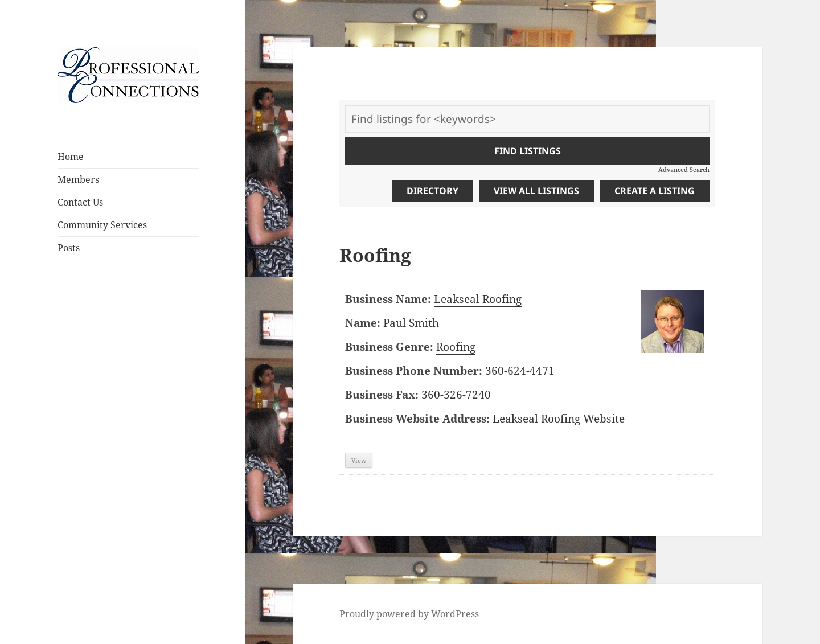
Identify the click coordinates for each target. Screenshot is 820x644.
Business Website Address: (417, 419)
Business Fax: (382, 395)
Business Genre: (389, 347)
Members (78, 179)
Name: (363, 323)
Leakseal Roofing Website (559, 419)
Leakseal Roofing (478, 299)
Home (71, 157)
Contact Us (80, 202)
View (359, 460)
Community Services (102, 225)
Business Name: (388, 299)
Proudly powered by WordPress (409, 614)
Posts (69, 248)
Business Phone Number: (414, 371)
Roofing (456, 347)
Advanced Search (684, 169)
